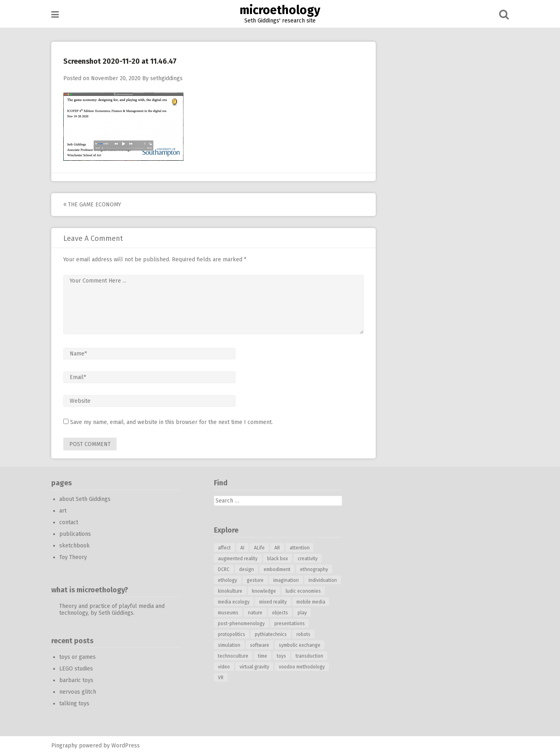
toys (281, 656)
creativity (308, 559)
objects (280, 613)
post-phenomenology (241, 624)
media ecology (234, 602)
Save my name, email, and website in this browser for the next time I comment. (171, 422)
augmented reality (238, 559)
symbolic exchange (300, 645)
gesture (255, 580)
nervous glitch (78, 692)
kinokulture (230, 591)
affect (224, 548)
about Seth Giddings (85, 499)
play (302, 613)
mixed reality (273, 602)
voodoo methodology (302, 667)
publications (75, 534)
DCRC (224, 569)
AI (242, 548)
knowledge (264, 591)
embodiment (277, 569)
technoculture (233, 656)
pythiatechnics (271, 634)
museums (228, 613)
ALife (259, 548)
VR (221, 678)
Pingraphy (64, 746)
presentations (290, 624)
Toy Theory (73, 557)
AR (277, 548)
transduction (309, 656)
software (260, 645)
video (224, 667)
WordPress (126, 746)
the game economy (92, 205)
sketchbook (75, 546)
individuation (323, 580)
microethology (280, 10)
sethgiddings (166, 78)
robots (303, 634)
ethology (228, 580)
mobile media (311, 602)
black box (278, 559)
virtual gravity (254, 667)
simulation (229, 645)
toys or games (78, 657)
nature (255, 613)
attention (300, 548)
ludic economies (303, 591)
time (263, 656)
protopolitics (232, 634)
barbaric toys (76, 680)
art (63, 511)
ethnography (314, 569)
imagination (286, 580)
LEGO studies (76, 669)
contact (69, 522)
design (247, 569)
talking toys (74, 704)
